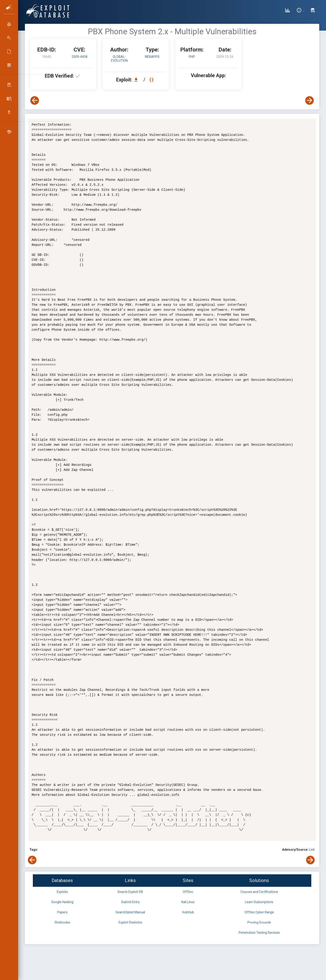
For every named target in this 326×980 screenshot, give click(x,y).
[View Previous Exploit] (35, 100)
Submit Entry (130, 902)
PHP (192, 57)
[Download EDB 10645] (137, 80)
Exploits (62, 892)
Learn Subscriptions (259, 902)
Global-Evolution (119, 59)
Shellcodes (62, 922)
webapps (152, 57)
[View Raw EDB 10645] (152, 80)
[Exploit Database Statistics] (288, 11)
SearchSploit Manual (130, 912)
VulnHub (188, 912)
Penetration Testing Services (259, 933)
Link (312, 850)
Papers (62, 912)
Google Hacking (62, 902)
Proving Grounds (259, 922)
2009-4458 (80, 57)
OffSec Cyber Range (259, 912)
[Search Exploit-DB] (313, 11)
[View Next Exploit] (309, 100)
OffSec (188, 892)
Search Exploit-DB (130, 892)
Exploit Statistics (130, 922)
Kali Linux (188, 902)
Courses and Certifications (259, 892)
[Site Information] (300, 11)
